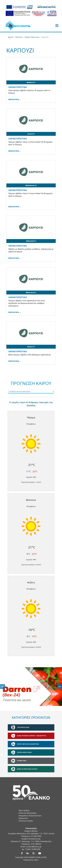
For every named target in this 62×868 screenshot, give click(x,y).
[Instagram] (33, 853)
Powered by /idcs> (31, 860)
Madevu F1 (31, 82)
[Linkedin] (28, 853)
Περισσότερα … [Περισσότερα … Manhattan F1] (15, 207)
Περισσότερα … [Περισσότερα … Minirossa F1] (15, 312)
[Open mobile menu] (57, 26)
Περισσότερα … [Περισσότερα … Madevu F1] (15, 99)
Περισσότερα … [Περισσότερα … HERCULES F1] (15, 258)
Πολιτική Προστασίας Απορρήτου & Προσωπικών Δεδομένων (30, 816)
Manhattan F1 (31, 185)
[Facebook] (22, 853)
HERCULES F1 (31, 241)
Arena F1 (31, 134)
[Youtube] (40, 853)
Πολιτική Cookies (26, 821)
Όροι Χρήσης (24, 810)
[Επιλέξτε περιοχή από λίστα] (31, 391)
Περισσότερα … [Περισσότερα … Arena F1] (15, 151)
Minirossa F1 (31, 292)
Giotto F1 (31, 347)
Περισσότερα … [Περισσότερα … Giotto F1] (15, 361)
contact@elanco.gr (34, 847)
